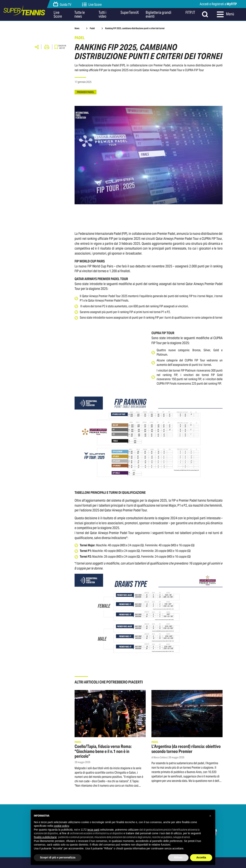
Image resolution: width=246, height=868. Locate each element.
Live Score (92, 5)
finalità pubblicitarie (45, 837)
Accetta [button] (201, 857)
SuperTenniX (130, 13)
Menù (225, 14)
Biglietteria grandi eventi (158, 14)
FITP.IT (190, 13)
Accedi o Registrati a (218, 4)
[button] (210, 816)
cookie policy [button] (61, 826)
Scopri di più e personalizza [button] (58, 857)
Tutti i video (102, 14)
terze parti (93, 830)
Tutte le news (80, 14)
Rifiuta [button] (178, 857)
